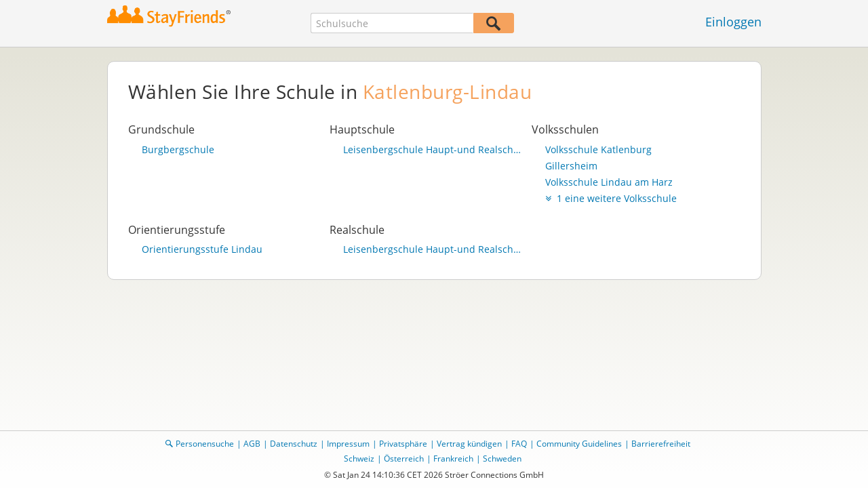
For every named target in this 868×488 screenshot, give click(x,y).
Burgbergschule (178, 150)
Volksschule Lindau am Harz (609, 182)
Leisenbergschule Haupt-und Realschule (434, 150)
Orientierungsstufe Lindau (202, 249)
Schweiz (359, 459)
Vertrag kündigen (469, 444)
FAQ (519, 444)
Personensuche (205, 444)
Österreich (404, 459)
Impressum (348, 444)
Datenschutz (294, 444)
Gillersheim (571, 166)
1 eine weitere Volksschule (611, 199)
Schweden (502, 459)
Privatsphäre (403, 444)
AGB (252, 444)
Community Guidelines (579, 444)
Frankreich (453, 459)
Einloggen (733, 22)
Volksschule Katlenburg (598, 150)
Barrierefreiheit (661, 444)
